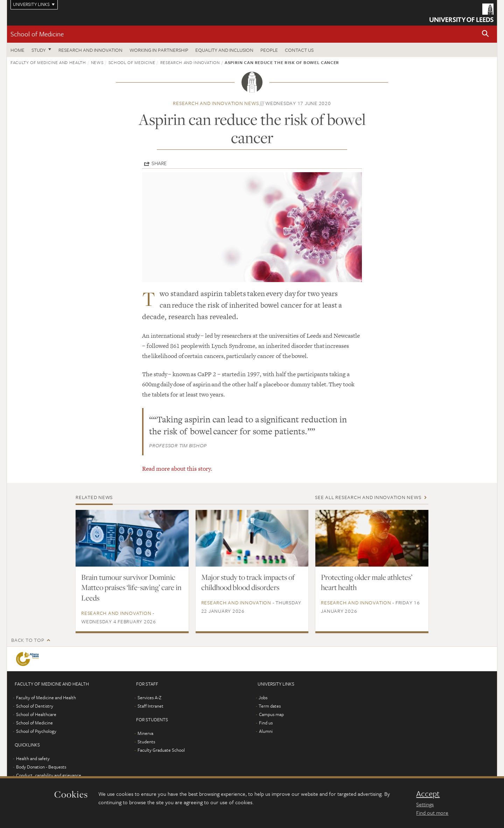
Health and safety (33, 758)
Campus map (271, 714)
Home (17, 50)
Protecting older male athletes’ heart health (367, 582)
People (269, 50)
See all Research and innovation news (368, 497)
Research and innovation (90, 50)
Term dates (270, 706)
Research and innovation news (216, 103)
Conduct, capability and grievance (49, 775)
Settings (425, 804)
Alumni (266, 731)
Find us (266, 723)
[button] (485, 34)
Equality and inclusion (224, 50)
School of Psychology (36, 731)
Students (146, 742)
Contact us (299, 50)
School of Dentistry (35, 706)
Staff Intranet (150, 706)
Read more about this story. (177, 469)
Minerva (145, 733)
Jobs (263, 697)
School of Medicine (37, 34)
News (97, 62)
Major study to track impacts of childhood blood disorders (248, 582)
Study (39, 50)
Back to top (28, 640)
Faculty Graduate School (161, 750)
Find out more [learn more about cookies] (432, 813)
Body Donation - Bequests (41, 767)
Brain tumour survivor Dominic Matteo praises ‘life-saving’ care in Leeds (131, 588)
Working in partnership (159, 50)
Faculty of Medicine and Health (48, 62)
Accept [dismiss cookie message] (428, 794)
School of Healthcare (36, 714)
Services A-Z (149, 697)
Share (159, 163)
